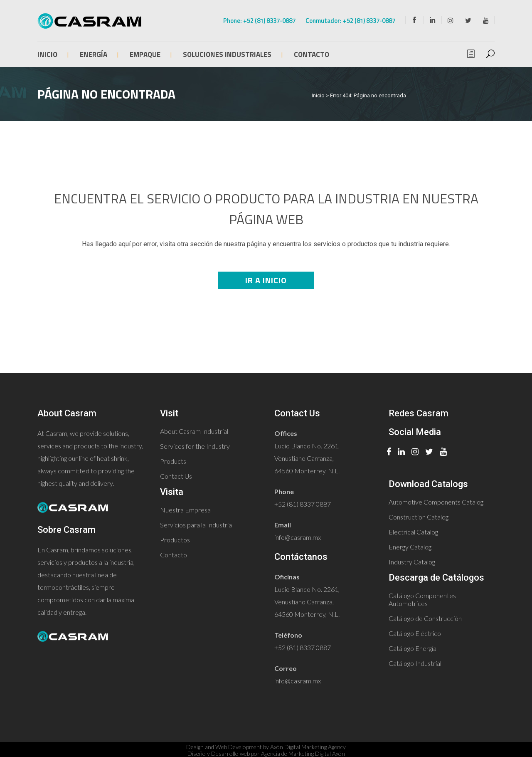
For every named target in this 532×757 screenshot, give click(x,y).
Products (173, 461)
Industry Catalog (412, 562)
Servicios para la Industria (196, 525)
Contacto (174, 555)
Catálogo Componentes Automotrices (422, 599)
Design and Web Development (224, 747)
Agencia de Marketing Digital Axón (303, 753)
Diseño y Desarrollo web (219, 753)
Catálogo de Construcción (425, 618)
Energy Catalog (410, 547)
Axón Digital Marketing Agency (308, 747)
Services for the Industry (195, 446)
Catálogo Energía (413, 648)
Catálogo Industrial (415, 663)
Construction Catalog (419, 517)
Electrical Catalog (413, 532)
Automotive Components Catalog (436, 502)
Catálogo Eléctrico (415, 633)
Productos (175, 540)
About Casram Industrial (194, 431)
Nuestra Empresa (185, 510)
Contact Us (176, 476)
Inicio (318, 95)
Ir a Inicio (266, 280)
